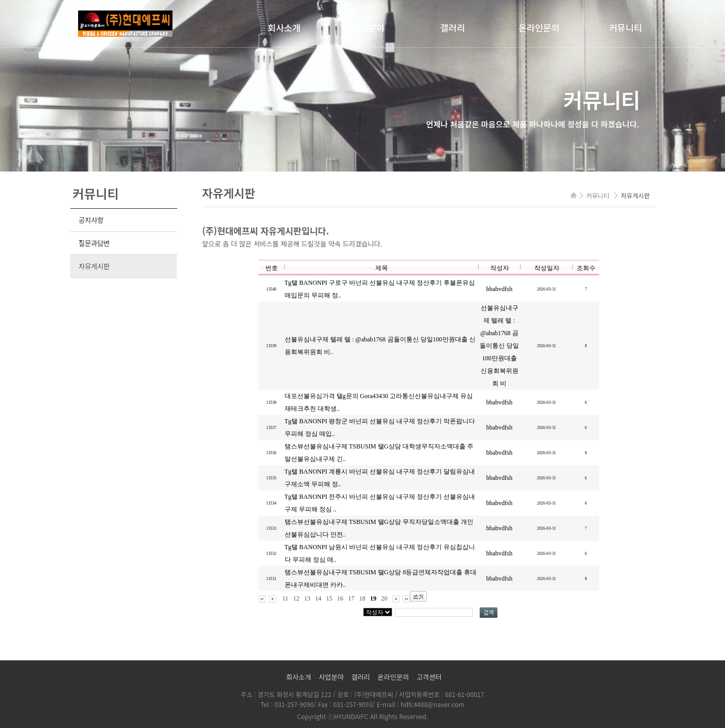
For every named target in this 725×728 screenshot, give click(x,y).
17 (351, 598)
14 (318, 598)
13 (307, 598)
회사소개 (284, 28)
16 (340, 598)
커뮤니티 (626, 28)
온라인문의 (539, 28)
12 (296, 598)
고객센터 (429, 677)
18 (362, 598)
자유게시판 (94, 266)
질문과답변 (94, 243)
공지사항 (91, 220)
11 (286, 598)
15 (329, 598)
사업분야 (368, 28)
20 (384, 598)
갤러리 (453, 28)
